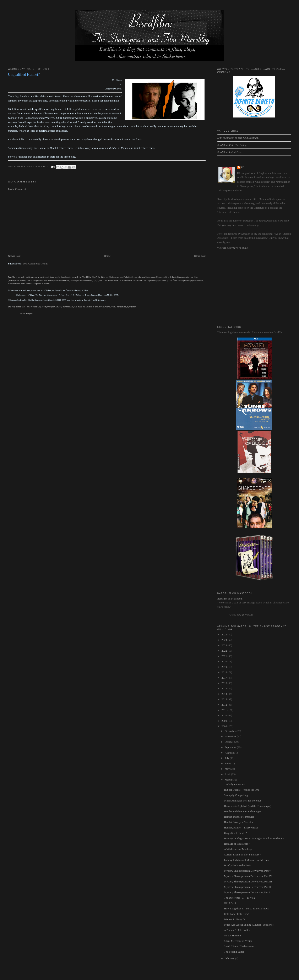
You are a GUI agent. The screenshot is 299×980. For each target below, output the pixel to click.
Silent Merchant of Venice (238, 941)
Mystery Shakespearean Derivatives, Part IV (248, 876)
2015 (225, 688)
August (229, 753)
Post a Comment (17, 189)
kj (243, 167)
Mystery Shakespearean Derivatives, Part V (248, 871)
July (227, 758)
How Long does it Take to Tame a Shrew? (247, 908)
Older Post (200, 256)
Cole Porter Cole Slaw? (237, 914)
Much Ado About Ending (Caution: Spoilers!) (249, 925)
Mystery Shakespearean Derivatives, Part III (248, 882)
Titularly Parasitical (235, 784)
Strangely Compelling (236, 795)
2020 (225, 661)
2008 (225, 726)
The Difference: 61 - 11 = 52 (240, 898)
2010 (225, 715)
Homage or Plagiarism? (237, 844)
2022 (225, 651)
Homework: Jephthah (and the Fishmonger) (248, 806)
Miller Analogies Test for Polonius (243, 801)
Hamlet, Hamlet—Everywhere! (241, 828)
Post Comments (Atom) (36, 264)
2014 (225, 694)
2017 (225, 678)
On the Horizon (232, 935)
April (228, 774)
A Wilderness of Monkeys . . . (240, 849)
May (227, 769)
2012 (225, 705)
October (229, 742)
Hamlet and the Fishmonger (239, 817)
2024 (225, 640)
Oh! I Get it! (231, 903)
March (229, 780)
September (231, 747)
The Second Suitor (234, 952)
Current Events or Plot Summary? (242, 855)
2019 (225, 667)
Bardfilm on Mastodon (230, 599)
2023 (225, 645)
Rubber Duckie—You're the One (242, 790)
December (231, 731)
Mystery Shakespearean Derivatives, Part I (247, 892)
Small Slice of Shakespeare (239, 946)
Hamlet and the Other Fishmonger (243, 811)
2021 (225, 656)
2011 (225, 710)
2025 (225, 634)
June (227, 763)
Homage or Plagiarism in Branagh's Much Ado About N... (255, 838)
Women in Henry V (235, 919)
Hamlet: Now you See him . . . (240, 822)
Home (107, 256)
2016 (225, 683)
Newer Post (14, 256)
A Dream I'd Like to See (237, 930)
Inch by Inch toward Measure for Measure (247, 860)
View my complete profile (233, 248)
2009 (225, 721)
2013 (225, 699)
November (231, 736)
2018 (225, 672)
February (230, 958)
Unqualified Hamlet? (235, 833)
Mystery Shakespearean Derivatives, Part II (248, 887)
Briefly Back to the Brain (238, 865)
